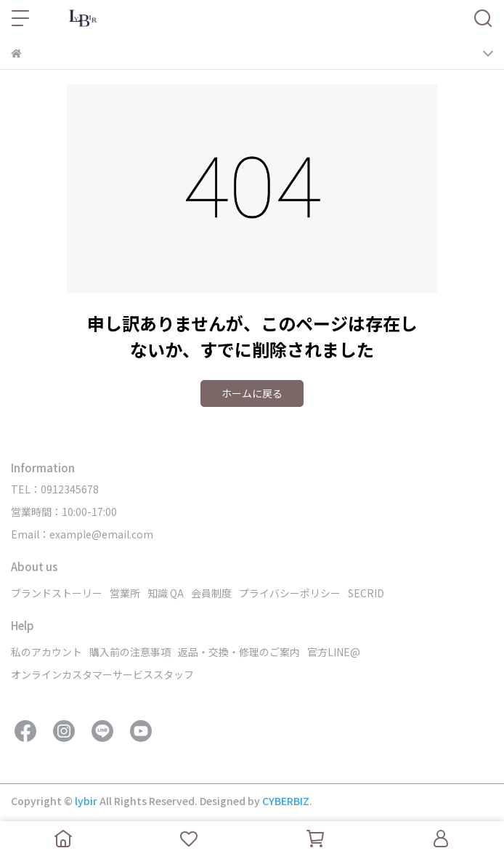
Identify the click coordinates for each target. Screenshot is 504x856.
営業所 (125, 593)
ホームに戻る (252, 393)
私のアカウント (46, 652)
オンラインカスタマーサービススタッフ (102, 674)
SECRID (366, 593)
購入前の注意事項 (130, 652)
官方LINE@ (334, 652)
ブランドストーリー (57, 593)
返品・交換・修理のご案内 (239, 652)
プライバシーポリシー (290, 593)
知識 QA (166, 593)
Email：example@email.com (82, 534)
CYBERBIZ (286, 801)
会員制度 (211, 593)
